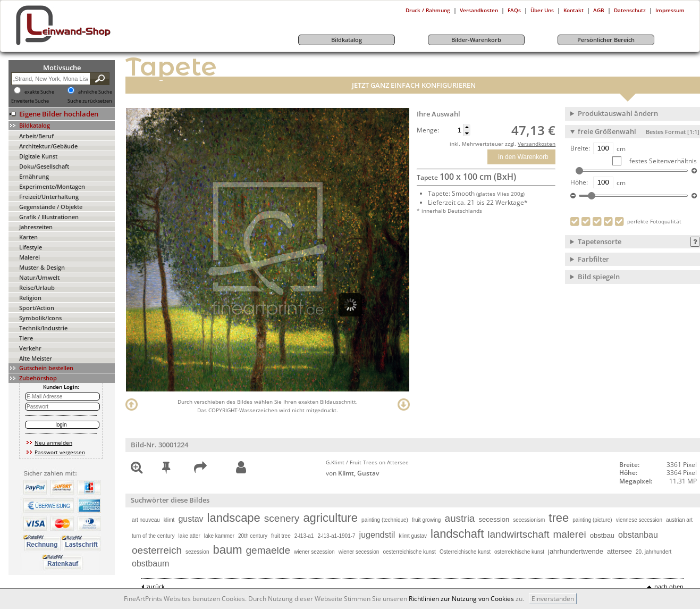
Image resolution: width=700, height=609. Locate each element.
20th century (253, 536)
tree (559, 518)
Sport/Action (37, 308)
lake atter (189, 536)
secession (494, 519)
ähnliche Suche (95, 92)
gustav (191, 519)
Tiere (26, 338)
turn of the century (153, 536)
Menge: (428, 130)
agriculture (330, 518)
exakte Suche (39, 92)
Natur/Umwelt (39, 277)
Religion (30, 298)
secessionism (529, 520)
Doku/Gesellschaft (44, 166)
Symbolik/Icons (40, 318)
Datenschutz (630, 10)
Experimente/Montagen (52, 186)
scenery (282, 518)
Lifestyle (31, 247)
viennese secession (639, 520)
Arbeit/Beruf (36, 136)
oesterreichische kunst (409, 552)
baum (227, 550)
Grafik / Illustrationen (49, 217)
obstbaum (150, 564)
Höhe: (579, 182)
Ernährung (34, 176)
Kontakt (574, 10)
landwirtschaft (518, 534)
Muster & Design (42, 267)
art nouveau (146, 520)
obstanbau (638, 535)
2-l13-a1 (304, 536)
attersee (619, 551)
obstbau (602, 535)
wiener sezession (314, 552)
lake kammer (219, 536)
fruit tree (281, 536)
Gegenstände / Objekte (51, 207)
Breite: (580, 148)
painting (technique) (385, 520)
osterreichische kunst (519, 552)
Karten (28, 237)
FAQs (514, 10)
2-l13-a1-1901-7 (336, 536)
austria (459, 518)
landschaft (457, 534)
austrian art (679, 520)
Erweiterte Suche (30, 101)
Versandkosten (479, 10)
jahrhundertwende (576, 551)
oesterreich (157, 550)
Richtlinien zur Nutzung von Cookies (461, 599)
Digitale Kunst (38, 156)
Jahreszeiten (36, 227)
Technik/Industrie (43, 328)
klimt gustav (413, 536)
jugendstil (377, 535)
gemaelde (268, 550)
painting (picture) (592, 520)
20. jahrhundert (653, 552)
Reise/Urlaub (37, 287)
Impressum (670, 10)
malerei (569, 534)
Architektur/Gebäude (48, 146)
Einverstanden (553, 599)
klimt (169, 520)
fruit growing (426, 520)
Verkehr (30, 348)
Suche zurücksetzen (90, 101)
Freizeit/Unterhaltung (49, 197)
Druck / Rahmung (428, 10)
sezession (197, 552)
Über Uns (542, 10)
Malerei (29, 257)
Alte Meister (36, 358)
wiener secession (359, 552)
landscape (234, 518)
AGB (599, 10)
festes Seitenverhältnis (662, 161)
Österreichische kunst (465, 552)
